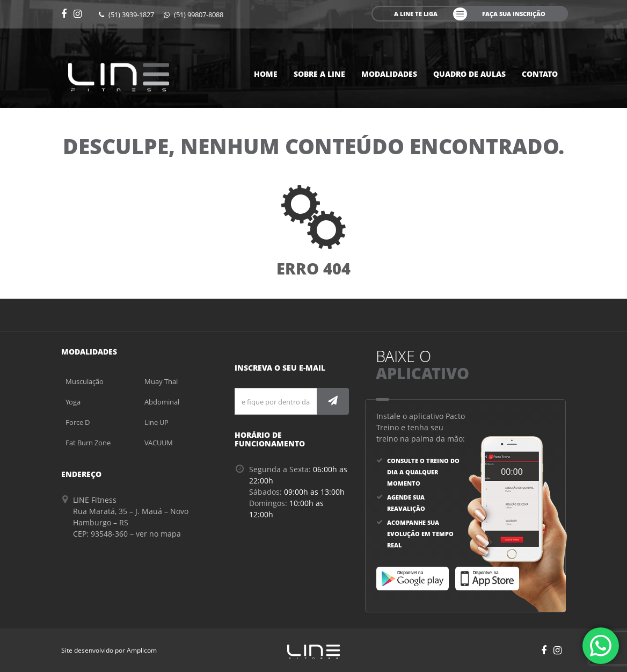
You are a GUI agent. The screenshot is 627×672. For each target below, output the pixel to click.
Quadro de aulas (469, 74)
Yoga (73, 402)
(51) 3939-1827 (126, 15)
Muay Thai (161, 381)
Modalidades (389, 74)
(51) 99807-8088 (194, 15)
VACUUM (159, 443)
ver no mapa (158, 534)
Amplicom (142, 650)
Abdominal (162, 402)
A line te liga (416, 14)
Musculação (85, 381)
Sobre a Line (319, 74)
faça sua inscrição (514, 14)
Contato (540, 74)
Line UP (156, 422)
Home (266, 74)
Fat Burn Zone (88, 443)
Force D (78, 422)
